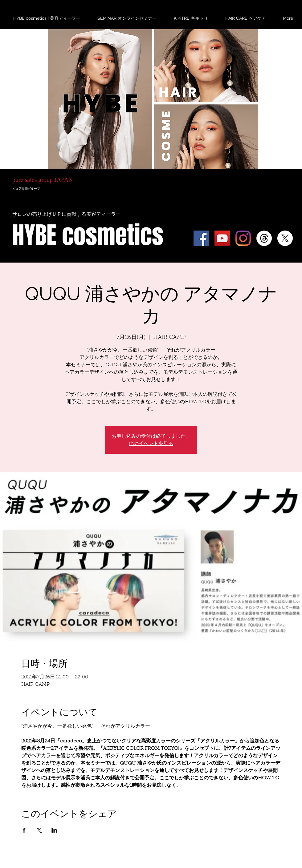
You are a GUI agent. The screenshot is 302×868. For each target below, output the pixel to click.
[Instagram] (243, 238)
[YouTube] (222, 238)
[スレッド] (264, 238)
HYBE (45, 135)
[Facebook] (201, 238)
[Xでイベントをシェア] (39, 830)
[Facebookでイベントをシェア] (24, 830)
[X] (285, 238)
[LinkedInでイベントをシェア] (54, 830)
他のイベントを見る (151, 443)
